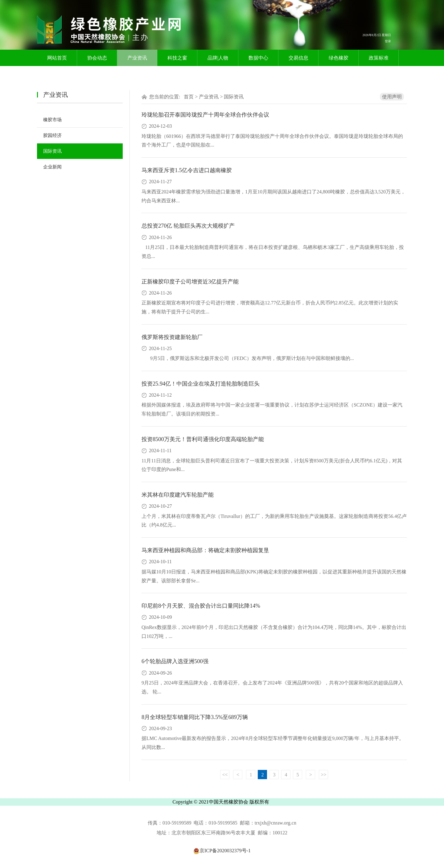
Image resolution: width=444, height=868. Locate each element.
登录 (388, 41)
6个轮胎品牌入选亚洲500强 (175, 661)
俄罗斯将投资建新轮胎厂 (172, 337)
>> (323, 775)
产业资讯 (137, 58)
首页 (189, 97)
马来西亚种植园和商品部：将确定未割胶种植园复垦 (205, 550)
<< (225, 775)
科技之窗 (177, 58)
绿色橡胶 (339, 58)
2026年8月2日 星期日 (377, 35)
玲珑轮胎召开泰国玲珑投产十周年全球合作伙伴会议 (205, 115)
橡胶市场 (52, 120)
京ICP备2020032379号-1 (222, 851)
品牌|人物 (218, 58)
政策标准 (379, 58)
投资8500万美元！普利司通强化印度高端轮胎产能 (203, 439)
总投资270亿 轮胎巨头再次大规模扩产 (188, 226)
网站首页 (57, 58)
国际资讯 (52, 151)
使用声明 (392, 97)
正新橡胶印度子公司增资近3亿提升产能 (190, 282)
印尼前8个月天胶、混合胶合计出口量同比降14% (201, 606)
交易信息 (298, 58)
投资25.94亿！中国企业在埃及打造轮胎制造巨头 (201, 384)
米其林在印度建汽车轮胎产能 (178, 495)
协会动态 (97, 58)
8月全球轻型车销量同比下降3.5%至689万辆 (195, 717)
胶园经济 (52, 135)
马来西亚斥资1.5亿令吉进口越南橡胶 (187, 170)
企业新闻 (52, 167)
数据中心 (258, 58)
